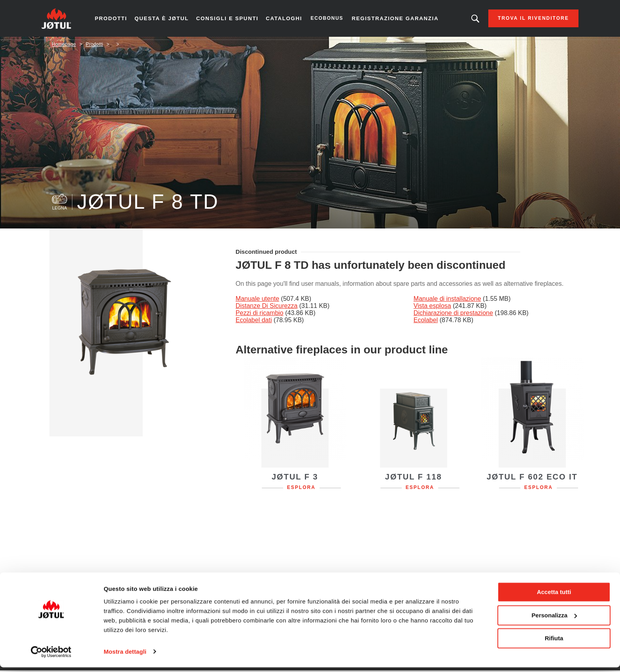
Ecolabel (426, 323)
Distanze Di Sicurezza (267, 309)
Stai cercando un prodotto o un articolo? (465, 20)
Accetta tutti (554, 597)
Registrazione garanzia (396, 20)
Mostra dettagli (125, 656)
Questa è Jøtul (170, 20)
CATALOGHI (287, 20)
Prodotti (121, 20)
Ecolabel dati (254, 323)
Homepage (64, 47)
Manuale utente (257, 301)
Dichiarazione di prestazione (453, 316)
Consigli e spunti (233, 20)
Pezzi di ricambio (260, 316)
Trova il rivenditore (524, 20)
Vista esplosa (432, 309)
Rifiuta (554, 643)
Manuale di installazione (447, 301)
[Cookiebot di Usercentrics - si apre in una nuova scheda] (51, 657)
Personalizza (554, 620)
